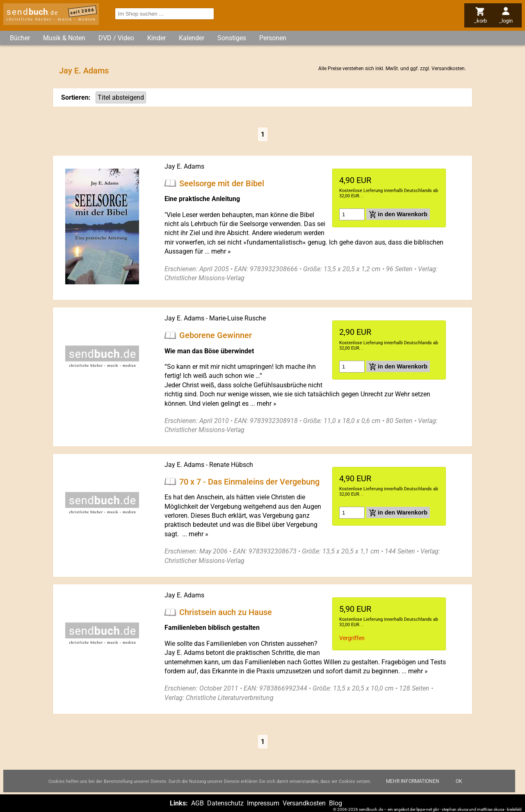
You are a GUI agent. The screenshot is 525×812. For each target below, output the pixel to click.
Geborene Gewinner (216, 335)
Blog (336, 803)
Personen (273, 38)
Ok (459, 781)
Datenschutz (225, 803)
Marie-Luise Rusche (237, 318)
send (32, 12)
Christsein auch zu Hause (226, 612)
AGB (197, 803)
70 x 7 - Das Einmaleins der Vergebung (249, 481)
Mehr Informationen (413, 781)
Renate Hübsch (231, 465)
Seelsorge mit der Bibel (222, 183)
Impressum (263, 803)
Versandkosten (448, 69)
